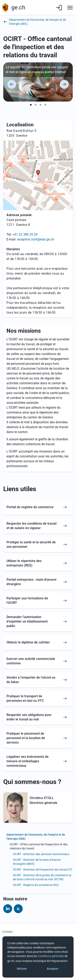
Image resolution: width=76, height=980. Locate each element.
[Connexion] (59, 8)
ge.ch (18, 7)
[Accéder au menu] (70, 8)
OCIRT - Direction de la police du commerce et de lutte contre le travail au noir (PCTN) (42, 877)
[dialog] (38, 957)
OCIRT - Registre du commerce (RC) (36, 885)
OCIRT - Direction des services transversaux (41, 854)
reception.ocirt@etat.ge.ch (36, 239)
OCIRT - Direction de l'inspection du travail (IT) (43, 870)
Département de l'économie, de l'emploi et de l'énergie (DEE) (37, 22)
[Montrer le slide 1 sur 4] (31, 105)
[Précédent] (12, 84)
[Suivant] (64, 84)
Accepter (53, 969)
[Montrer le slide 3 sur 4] (41, 105)
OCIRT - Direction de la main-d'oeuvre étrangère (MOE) (37, 862)
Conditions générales (51, 956)
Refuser (22, 969)
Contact (8, 932)
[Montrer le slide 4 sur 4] (45, 105)
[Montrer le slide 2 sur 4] (36, 105)
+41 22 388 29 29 (25, 234)
